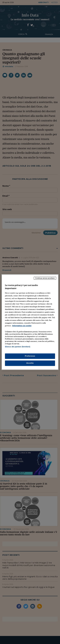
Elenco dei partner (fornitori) (18, 347)
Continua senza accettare (45, 278)
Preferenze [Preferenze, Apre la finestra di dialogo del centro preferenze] (30, 356)
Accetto (30, 363)
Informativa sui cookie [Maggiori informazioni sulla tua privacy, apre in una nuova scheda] (22, 326)
